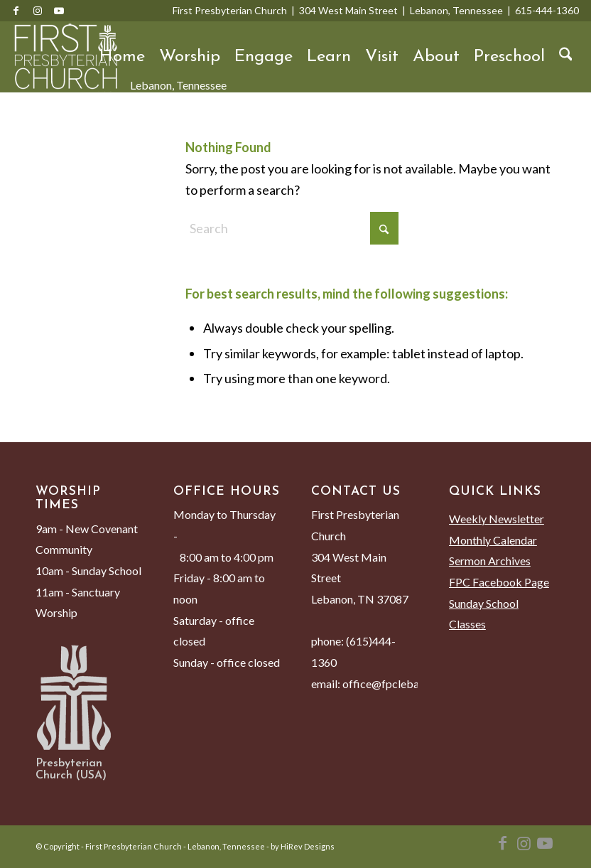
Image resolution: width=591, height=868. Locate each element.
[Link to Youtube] (59, 11)
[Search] (566, 57)
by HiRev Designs (303, 846)
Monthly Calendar (493, 540)
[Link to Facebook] (16, 11)
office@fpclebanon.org (399, 684)
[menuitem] (122, 57)
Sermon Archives (490, 561)
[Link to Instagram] (38, 11)
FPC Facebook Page (499, 582)
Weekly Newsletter (497, 519)
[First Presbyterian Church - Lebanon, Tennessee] (66, 57)
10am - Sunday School (88, 570)
